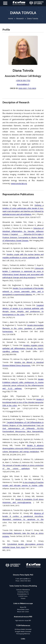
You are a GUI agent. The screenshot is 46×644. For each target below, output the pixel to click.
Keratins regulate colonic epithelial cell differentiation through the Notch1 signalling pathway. (23, 348)
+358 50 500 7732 (23, 80)
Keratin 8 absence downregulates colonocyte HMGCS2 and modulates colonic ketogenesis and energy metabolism (23, 448)
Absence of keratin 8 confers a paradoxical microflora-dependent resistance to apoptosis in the (23, 516)
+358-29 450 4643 (25, 581)
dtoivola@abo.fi (23, 84)
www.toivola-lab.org (19, 183)
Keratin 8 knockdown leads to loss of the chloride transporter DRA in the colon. (23, 402)
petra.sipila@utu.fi (25, 579)
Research (20, 18)
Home (11, 18)
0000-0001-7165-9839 (27, 88)
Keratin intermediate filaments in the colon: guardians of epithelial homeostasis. (23, 328)
